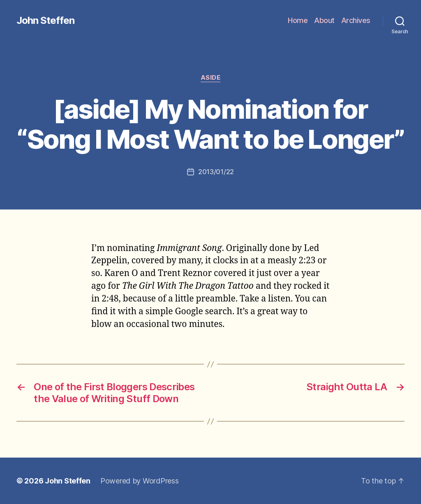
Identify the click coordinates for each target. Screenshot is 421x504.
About (324, 20)
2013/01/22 (216, 172)
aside (211, 78)
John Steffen (45, 21)
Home (298, 20)
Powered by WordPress (140, 481)
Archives (356, 20)
